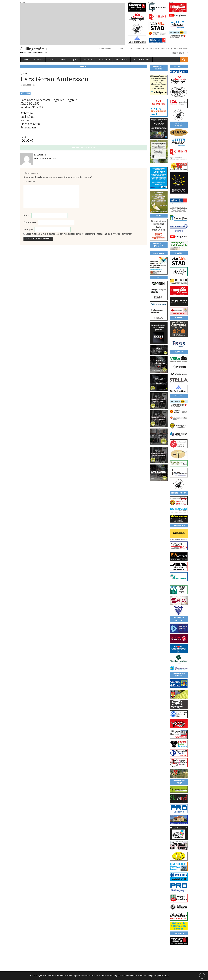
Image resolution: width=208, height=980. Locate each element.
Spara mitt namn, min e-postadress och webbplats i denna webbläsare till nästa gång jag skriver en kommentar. (79, 234)
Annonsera (122, 60)
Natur (129, 48)
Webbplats (29, 230)
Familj (64, 60)
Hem (26, 60)
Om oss (138, 48)
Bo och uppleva (142, 60)
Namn (27, 215)
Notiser (88, 60)
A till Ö (148, 48)
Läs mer (166, 976)
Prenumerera (105, 48)
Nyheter (38, 60)
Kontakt (119, 48)
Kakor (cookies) (180, 48)
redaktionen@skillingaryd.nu (45, 158)
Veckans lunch (162, 48)
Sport (52, 60)
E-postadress (31, 222)
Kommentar (30, 182)
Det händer (104, 60)
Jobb (75, 60)
